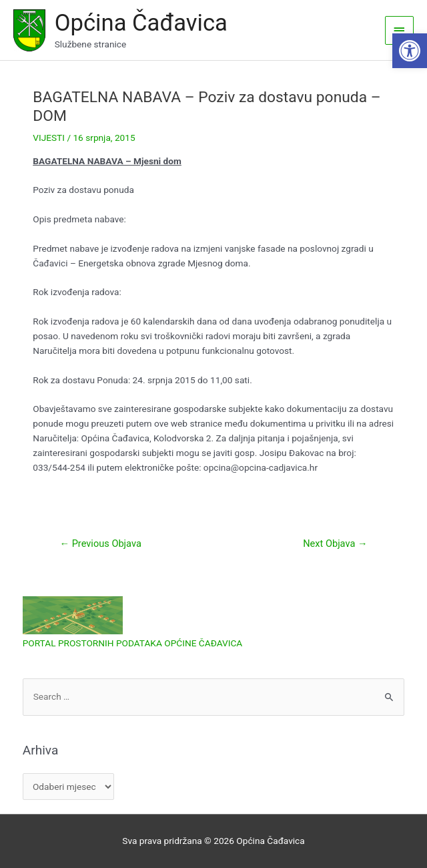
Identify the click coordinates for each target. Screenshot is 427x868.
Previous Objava (100, 544)
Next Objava (335, 544)
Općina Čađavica (141, 23)
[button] (410, 51)
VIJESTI (49, 138)
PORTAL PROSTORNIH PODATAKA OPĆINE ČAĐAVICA (133, 643)
